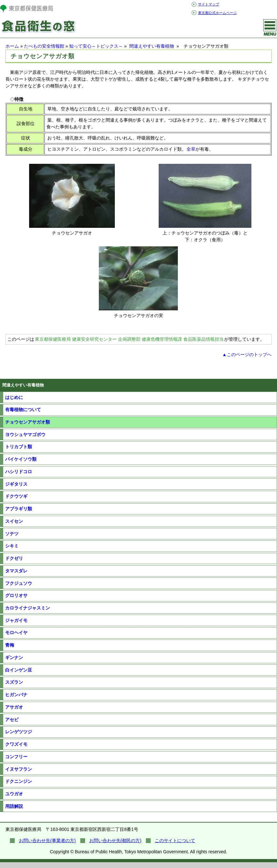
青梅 (10, 645)
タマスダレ (16, 571)
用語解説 (14, 806)
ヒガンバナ (16, 695)
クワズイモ (16, 744)
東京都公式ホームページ (217, 13)
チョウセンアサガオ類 (28, 422)
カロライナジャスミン (28, 608)
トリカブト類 (19, 447)
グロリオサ (16, 595)
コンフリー (16, 757)
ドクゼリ (14, 558)
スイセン (14, 521)
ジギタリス (16, 484)
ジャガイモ (16, 620)
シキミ (12, 546)
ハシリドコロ (19, 472)
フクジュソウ (19, 583)
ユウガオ (14, 794)
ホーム (12, 46)
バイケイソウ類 (21, 459)
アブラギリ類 (19, 509)
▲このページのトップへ (247, 354)
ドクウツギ (16, 496)
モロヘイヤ (16, 633)
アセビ (12, 720)
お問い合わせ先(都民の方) (115, 840)
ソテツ (12, 534)
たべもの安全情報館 (44, 46)
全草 (191, 149)
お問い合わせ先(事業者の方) (47, 840)
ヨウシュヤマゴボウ (25, 434)
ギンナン (14, 657)
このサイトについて (175, 840)
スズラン (14, 682)
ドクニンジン (19, 781)
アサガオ (14, 707)
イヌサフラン (19, 769)
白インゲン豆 (19, 670)
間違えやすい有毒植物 (152, 46)
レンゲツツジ (19, 732)
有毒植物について (23, 410)
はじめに (14, 397)
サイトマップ (209, 4)
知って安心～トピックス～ (96, 46)
